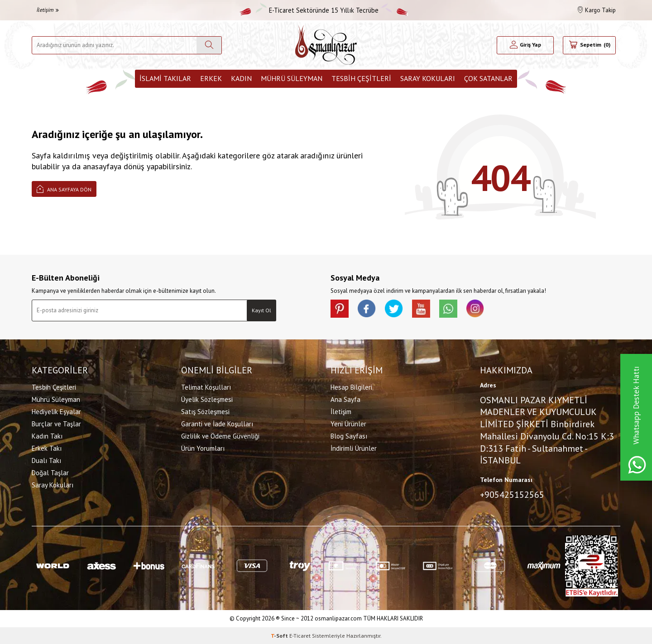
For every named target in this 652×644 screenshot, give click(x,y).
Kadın (241, 78)
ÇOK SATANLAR (488, 78)
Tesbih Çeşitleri (361, 78)
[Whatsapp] (448, 309)
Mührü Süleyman (292, 78)
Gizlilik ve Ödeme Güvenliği (220, 436)
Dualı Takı (46, 460)
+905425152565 (512, 495)
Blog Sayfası (349, 436)
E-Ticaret (300, 635)
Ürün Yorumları (203, 448)
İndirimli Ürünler (354, 448)
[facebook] (367, 309)
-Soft (280, 635)
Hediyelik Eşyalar (56, 412)
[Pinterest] (340, 309)
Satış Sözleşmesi (205, 412)
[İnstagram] (475, 309)
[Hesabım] (525, 45)
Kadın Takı (47, 436)
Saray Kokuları (428, 78)
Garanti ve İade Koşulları (217, 424)
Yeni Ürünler (348, 424)
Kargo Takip (597, 10)
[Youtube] (421, 309)
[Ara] (209, 45)
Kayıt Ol (261, 310)
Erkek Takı (47, 448)
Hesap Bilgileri (351, 387)
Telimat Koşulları (206, 387)
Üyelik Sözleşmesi (207, 399)
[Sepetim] (589, 45)
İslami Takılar (165, 78)
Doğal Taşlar (50, 473)
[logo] (326, 45)
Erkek (211, 78)
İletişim (48, 10)
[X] (394, 309)
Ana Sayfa (345, 399)
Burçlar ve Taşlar (56, 424)
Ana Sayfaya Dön (64, 188)
